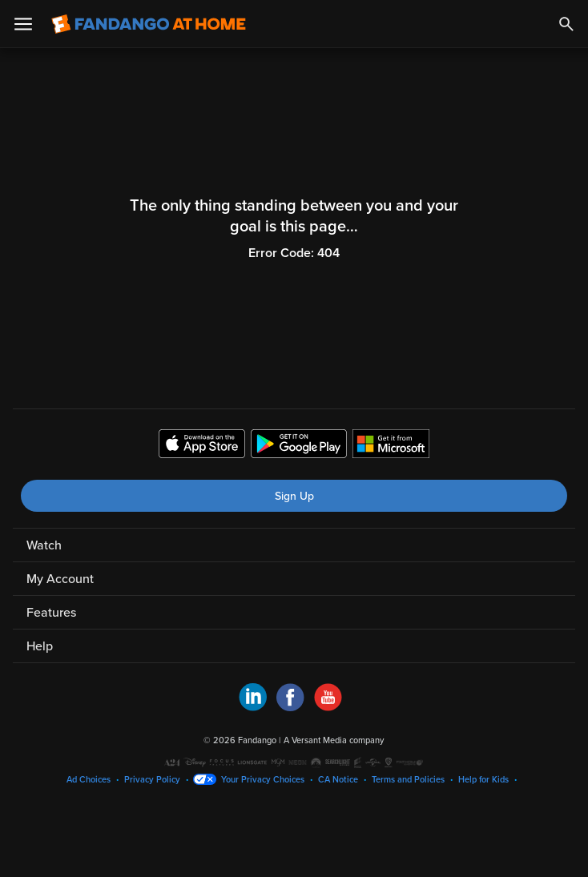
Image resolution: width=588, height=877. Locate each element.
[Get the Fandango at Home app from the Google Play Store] (299, 446)
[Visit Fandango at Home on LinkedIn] (253, 707)
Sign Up (294, 496)
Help (40, 646)
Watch (44, 545)
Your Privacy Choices (263, 780)
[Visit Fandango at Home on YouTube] (328, 707)
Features (51, 613)
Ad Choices (89, 780)
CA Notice (338, 780)
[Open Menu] (23, 24)
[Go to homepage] (149, 24)
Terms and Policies (408, 780)
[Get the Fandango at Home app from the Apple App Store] (202, 446)
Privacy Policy (152, 780)
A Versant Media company (334, 740)
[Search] (566, 24)
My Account (60, 579)
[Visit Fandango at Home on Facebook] (290, 707)
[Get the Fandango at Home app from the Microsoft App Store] (391, 446)
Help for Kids (483, 780)
